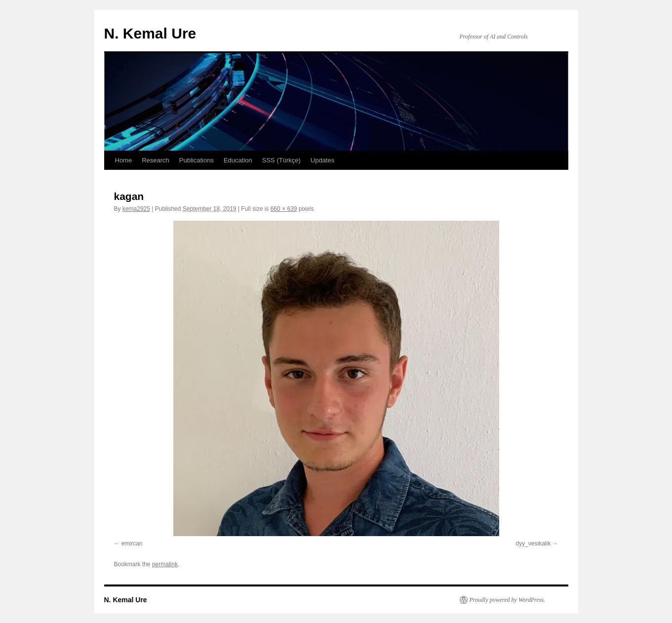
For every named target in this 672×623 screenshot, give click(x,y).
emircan (132, 544)
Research (156, 160)
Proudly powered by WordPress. (508, 600)
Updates (322, 160)
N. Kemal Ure (150, 33)
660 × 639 (284, 209)
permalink (165, 564)
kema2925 (136, 209)
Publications (197, 160)
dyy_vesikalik (533, 544)
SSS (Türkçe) (281, 160)
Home (124, 160)
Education (238, 160)
